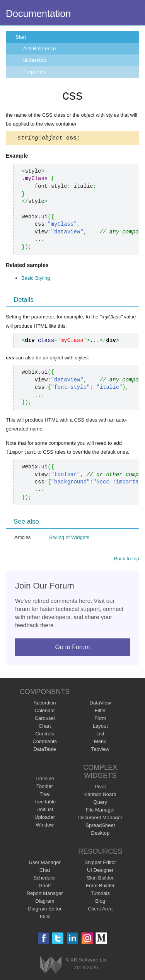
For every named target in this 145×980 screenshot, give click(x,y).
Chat (45, 871)
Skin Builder (100, 879)
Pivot (100, 787)
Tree (45, 795)
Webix (51, 966)
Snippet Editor (100, 863)
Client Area (101, 909)
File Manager (100, 811)
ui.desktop (35, 60)
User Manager (45, 863)
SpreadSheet (100, 826)
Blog (100, 902)
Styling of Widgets (69, 538)
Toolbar (45, 787)
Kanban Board (100, 795)
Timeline (45, 779)
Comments (45, 742)
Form (100, 719)
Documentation (38, 14)
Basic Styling (36, 279)
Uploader (45, 818)
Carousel (45, 719)
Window (45, 826)
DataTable (45, 750)
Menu (100, 742)
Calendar (45, 711)
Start (21, 37)
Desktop (100, 834)
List (100, 734)
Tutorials (100, 894)
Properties (35, 72)
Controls (44, 734)
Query (100, 803)
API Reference (40, 48)
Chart (45, 727)
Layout (100, 727)
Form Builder (100, 886)
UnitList (45, 810)
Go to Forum (73, 648)
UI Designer (100, 871)
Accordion (45, 704)
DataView (100, 704)
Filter (100, 711)
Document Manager (100, 818)
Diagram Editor (45, 909)
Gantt (45, 886)
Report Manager (45, 894)
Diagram (45, 902)
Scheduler (45, 879)
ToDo (45, 917)
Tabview (100, 750)
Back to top (127, 559)
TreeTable (45, 802)
